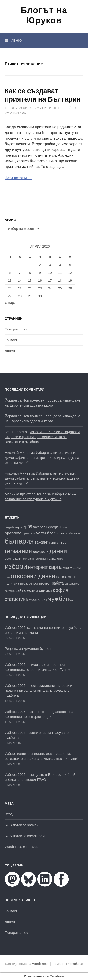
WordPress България (22, 847)
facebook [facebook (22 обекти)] (40, 527)
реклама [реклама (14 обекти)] (10, 591)
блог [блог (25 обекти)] (51, 533)
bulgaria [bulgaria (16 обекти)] (10, 527)
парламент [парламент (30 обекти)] (66, 577)
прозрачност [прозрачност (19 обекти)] (29, 584)
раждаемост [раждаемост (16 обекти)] (73, 584)
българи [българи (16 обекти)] (75, 533)
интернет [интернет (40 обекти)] (38, 567)
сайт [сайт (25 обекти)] (19, 591)
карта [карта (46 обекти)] (55, 567)
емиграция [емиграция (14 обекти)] (42, 559)
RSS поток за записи (22, 825)
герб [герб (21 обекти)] (63, 542)
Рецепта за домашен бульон (28, 649)
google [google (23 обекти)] (53, 527)
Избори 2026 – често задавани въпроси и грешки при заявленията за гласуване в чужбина (42, 437)
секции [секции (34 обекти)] (31, 590)
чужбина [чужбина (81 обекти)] (60, 599)
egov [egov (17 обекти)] (19, 527)
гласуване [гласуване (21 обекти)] (41, 552)
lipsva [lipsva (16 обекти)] (63, 527)
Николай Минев (17, 453)
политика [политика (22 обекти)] (12, 583)
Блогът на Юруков (44, 15)
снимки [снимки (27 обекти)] (45, 591)
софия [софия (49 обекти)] (61, 590)
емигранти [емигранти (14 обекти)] (29, 559)
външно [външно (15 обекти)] (54, 543)
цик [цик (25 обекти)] (44, 600)
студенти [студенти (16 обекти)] (35, 600)
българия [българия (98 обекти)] (19, 541)
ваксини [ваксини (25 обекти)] (42, 542)
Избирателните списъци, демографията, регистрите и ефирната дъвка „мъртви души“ (42, 457)
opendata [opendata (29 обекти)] (13, 533)
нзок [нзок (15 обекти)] (7, 577)
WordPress (40, 964)
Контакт (11, 340)
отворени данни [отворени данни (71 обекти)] (33, 576)
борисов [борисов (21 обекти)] (62, 533)
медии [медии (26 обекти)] (75, 567)
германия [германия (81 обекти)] (18, 551)
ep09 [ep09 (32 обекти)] (27, 527)
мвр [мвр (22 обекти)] (66, 568)
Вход (9, 814)
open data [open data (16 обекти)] (29, 533)
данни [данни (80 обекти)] (58, 551)
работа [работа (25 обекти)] (58, 583)
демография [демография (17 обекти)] (13, 559)
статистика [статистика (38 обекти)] (16, 599)
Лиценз (11, 351)
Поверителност (17, 329)
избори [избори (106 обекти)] (16, 566)
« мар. (10, 303)
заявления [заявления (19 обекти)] (57, 559)
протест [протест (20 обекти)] (45, 584)
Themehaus (74, 964)
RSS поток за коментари (25, 836)
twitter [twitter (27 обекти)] (41, 533)
